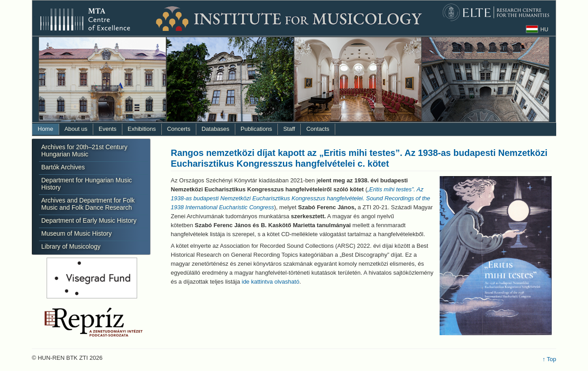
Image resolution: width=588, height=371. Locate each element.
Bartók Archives (63, 167)
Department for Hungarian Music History (86, 184)
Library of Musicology (71, 246)
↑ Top (549, 359)
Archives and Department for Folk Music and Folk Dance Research (88, 204)
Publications (256, 129)
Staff (289, 129)
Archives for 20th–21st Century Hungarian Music (84, 151)
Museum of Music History (76, 233)
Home (45, 129)
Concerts (179, 129)
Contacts (318, 129)
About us (76, 129)
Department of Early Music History (89, 220)
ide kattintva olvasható (270, 282)
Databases (216, 129)
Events (108, 129)
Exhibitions (142, 129)
